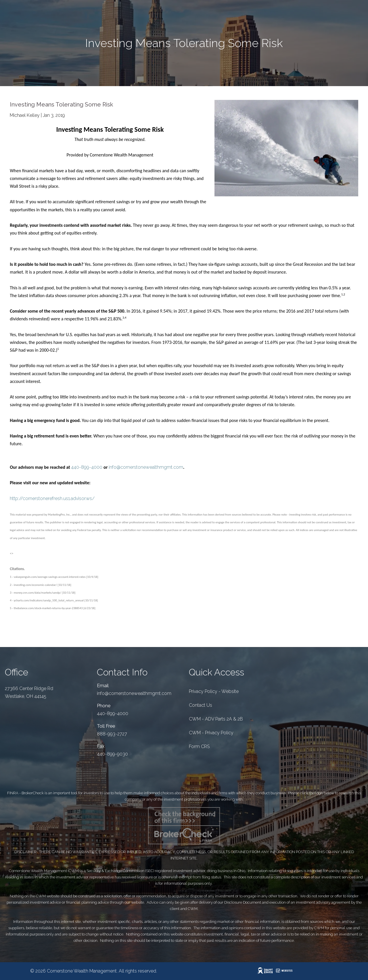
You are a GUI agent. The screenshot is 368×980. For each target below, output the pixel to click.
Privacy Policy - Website (214, 691)
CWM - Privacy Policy (211, 733)
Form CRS (199, 746)
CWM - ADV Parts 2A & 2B (216, 719)
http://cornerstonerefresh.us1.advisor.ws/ (52, 498)
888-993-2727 (112, 734)
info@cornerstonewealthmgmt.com (146, 467)
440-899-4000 (87, 467)
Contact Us (201, 705)
